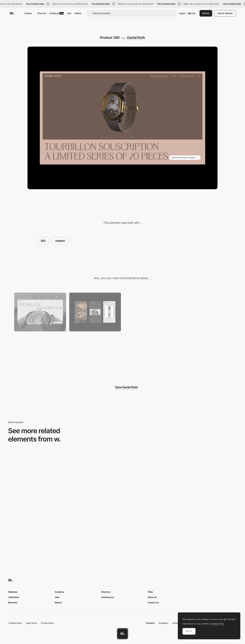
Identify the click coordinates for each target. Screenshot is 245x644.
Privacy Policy (47, 623)
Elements (13, 602)
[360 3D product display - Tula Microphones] (151, 521)
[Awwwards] (12, 13)
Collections (14, 597)
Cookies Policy (15, 623)
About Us (152, 597)
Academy (57, 13)
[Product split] (205, 312)
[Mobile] (95, 312)
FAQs (150, 592)
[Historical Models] (40, 354)
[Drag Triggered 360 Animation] (36, 476)
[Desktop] (40, 312)
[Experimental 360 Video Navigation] (209, 476)
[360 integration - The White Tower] (209, 521)
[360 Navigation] (151, 476)
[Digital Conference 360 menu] (36, 521)
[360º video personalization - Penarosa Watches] (94, 521)
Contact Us (153, 602)
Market (78, 13)
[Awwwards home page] (122, 634)
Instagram (164, 623)
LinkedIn (176, 623)
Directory (42, 13)
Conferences (108, 597)
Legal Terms (31, 623)
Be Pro (206, 13)
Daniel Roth (136, 38)
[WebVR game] (94, 475)
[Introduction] (150, 312)
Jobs (69, 13)
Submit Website (225, 13)
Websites (13, 592)
